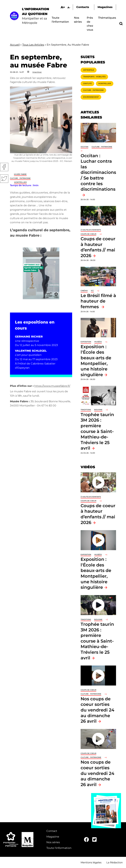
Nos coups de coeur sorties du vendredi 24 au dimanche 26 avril (97, 710)
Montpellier (20, 182)
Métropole (89, 70)
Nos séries (53, 842)
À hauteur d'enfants (91, 230)
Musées (98, 342)
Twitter (4, 179)
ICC (92, 291)
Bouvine (98, 410)
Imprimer (37, 72)
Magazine (53, 837)
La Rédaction (115, 862)
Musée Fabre (20, 174)
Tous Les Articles (33, 45)
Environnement (91, 97)
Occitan (84, 147)
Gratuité (87, 84)
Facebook (4, 167)
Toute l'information (59, 848)
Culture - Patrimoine (20, 178)
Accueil (15, 45)
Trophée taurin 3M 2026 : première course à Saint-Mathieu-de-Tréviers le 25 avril (97, 431)
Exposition (86, 342)
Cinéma (84, 291)
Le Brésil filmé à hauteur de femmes (98, 301)
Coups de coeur (88, 234)
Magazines (105, 7)
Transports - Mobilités (94, 77)
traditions (86, 410)
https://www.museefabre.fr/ (52, 386)
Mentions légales (91, 862)
